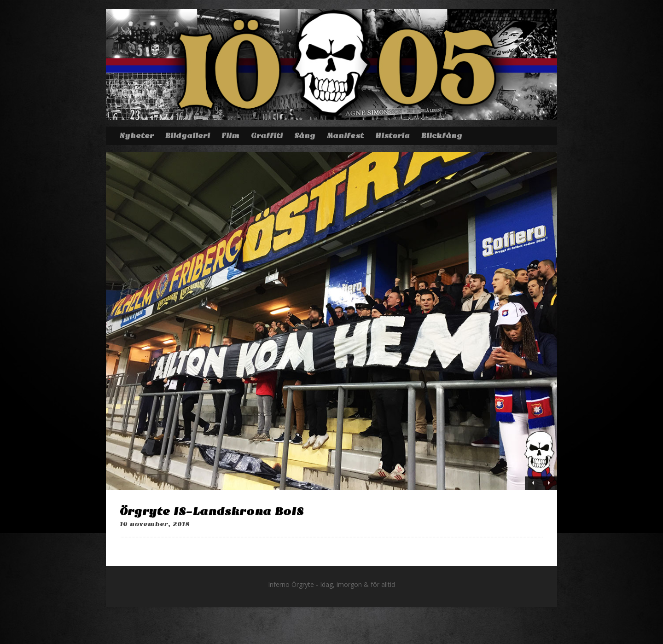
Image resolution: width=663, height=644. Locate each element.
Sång (305, 136)
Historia (393, 136)
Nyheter (137, 136)
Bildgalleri (188, 136)
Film (230, 136)
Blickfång (442, 136)
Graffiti (267, 136)
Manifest (345, 136)
